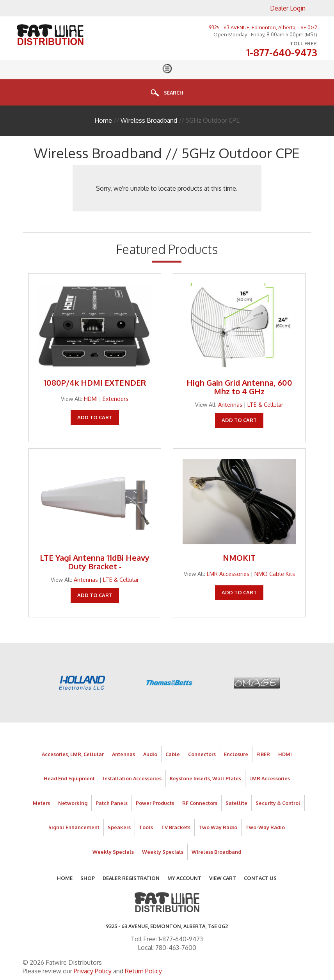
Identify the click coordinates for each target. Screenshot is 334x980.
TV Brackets (176, 827)
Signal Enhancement (74, 827)
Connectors (202, 754)
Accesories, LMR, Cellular (73, 754)
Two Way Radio (218, 827)
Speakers (119, 827)
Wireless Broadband (149, 120)
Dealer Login (288, 8)
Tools (146, 827)
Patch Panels (112, 803)
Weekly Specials (113, 852)
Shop (88, 878)
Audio (150, 754)
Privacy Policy (93, 971)
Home (103, 120)
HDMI (91, 399)
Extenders (115, 399)
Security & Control (278, 803)
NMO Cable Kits (275, 574)
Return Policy (143, 971)
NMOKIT (239, 558)
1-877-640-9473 (282, 53)
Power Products (155, 803)
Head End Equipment (69, 778)
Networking (73, 803)
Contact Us (260, 878)
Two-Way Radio (265, 827)
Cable (173, 754)
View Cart (223, 878)
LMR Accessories (228, 574)
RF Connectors (200, 803)
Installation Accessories (132, 778)
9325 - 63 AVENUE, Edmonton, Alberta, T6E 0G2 (263, 27)
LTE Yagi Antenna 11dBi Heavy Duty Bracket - (95, 562)
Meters (41, 803)
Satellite (236, 803)
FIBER (263, 754)
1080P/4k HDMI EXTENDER (95, 383)
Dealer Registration (131, 878)
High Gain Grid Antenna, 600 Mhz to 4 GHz (239, 387)
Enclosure (236, 754)
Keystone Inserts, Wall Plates (205, 778)
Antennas (230, 404)
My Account (184, 878)
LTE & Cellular (265, 404)
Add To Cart (95, 417)
